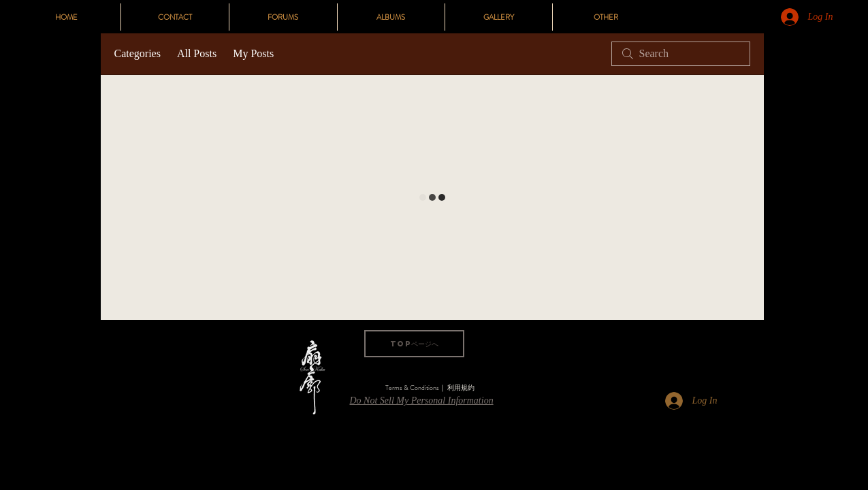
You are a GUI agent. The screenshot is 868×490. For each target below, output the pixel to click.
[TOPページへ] (414, 344)
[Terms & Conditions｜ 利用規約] (430, 388)
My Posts (253, 53)
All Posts (197, 53)
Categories (138, 53)
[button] (606, 17)
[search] (681, 54)
